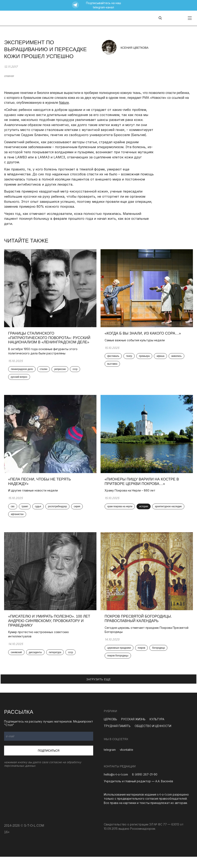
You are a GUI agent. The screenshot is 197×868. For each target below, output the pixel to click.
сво (13, 514)
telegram (110, 761)
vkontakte (126, 761)
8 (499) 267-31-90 (145, 786)
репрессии (60, 373)
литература (55, 664)
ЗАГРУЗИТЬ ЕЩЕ (98, 691)
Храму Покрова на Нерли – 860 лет (131, 498)
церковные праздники (119, 659)
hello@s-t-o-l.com (116, 786)
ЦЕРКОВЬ (110, 730)
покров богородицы (118, 667)
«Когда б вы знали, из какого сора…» (143, 337)
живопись (176, 360)
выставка (112, 368)
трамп (25, 514)
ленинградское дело (22, 373)
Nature (64, 103)
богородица (159, 659)
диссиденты (35, 664)
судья (38, 514)
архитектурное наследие (168, 514)
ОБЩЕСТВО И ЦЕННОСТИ (153, 737)
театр (129, 360)
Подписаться (49, 762)
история (144, 514)
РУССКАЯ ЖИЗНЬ (133, 730)
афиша (160, 360)
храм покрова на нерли (120, 514)
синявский (16, 664)
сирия (77, 514)
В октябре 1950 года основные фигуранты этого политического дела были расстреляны (43, 355)
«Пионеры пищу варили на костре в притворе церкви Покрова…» (142, 489)
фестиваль (113, 360)
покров (141, 659)
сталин (44, 373)
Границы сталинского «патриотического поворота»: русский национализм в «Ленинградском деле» (49, 342)
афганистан (17, 522)
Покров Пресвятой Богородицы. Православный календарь (138, 630)
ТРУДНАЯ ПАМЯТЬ (117, 737)
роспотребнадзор (57, 514)
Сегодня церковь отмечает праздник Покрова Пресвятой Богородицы (147, 641)
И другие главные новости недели (33, 498)
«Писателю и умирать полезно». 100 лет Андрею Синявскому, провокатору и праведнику (49, 632)
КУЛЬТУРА (157, 730)
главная (9, 76)
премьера (144, 360)
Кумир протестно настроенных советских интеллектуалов (39, 645)
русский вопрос (19, 381)
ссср (75, 373)
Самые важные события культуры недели (135, 344)
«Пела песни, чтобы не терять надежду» (40, 489)
